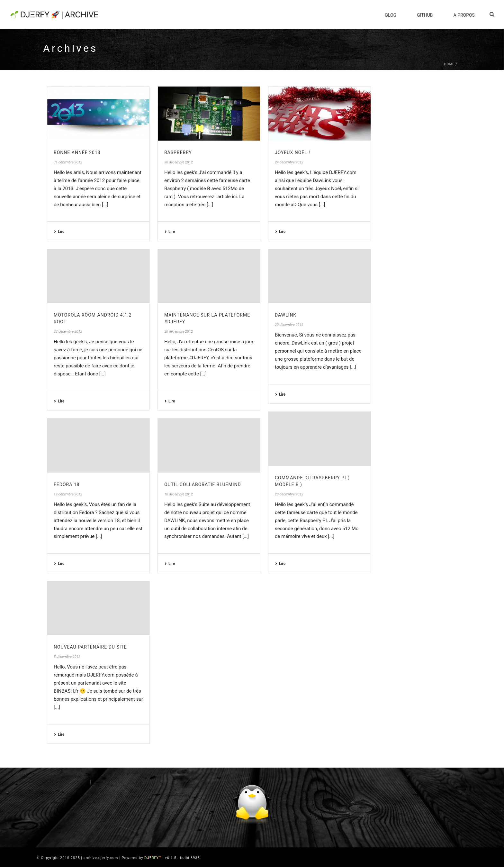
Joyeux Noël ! (292, 152)
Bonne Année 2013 (77, 152)
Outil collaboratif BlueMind (203, 484)
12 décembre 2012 (68, 494)
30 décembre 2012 (179, 162)
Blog (391, 15)
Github (425, 15)
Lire (59, 232)
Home (449, 64)
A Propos (464, 15)
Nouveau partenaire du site (90, 647)
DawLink (286, 315)
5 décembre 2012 (67, 657)
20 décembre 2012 (179, 332)
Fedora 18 (67, 484)
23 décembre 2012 (68, 332)
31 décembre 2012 (68, 162)
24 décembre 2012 (289, 162)
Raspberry (178, 152)
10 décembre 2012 (179, 494)
